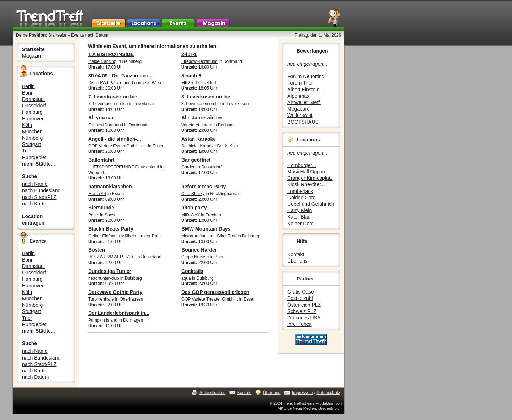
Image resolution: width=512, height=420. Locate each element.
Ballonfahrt (101, 160)
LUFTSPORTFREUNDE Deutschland (124, 167)
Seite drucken (212, 393)
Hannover (33, 119)
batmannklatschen (110, 187)
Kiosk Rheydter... (306, 184)
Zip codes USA (304, 318)
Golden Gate (301, 198)
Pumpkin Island (103, 320)
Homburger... (302, 165)
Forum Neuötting (306, 76)
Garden (188, 167)
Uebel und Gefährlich (311, 204)
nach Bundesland (41, 190)
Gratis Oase (301, 292)
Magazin (31, 56)
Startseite (57, 35)
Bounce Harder (199, 250)
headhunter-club (104, 278)
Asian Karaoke (199, 139)
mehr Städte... (39, 164)
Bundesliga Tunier (110, 271)
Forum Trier (300, 83)
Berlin (28, 86)
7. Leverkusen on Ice (113, 97)
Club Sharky (193, 194)
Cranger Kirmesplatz (310, 178)
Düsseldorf (34, 106)
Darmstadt (34, 99)
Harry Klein (300, 210)
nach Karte (34, 204)
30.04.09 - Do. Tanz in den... (120, 76)
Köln (27, 125)
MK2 (186, 83)
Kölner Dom (300, 224)
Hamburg (32, 112)
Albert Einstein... (305, 90)
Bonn (28, 93)
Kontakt (296, 254)
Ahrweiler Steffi (304, 102)
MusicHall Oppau (306, 172)
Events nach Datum (90, 35)
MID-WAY (191, 215)
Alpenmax (298, 96)
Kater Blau (299, 217)
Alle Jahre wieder (202, 118)
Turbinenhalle (101, 299)
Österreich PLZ (304, 305)
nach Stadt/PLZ (39, 197)
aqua (186, 278)
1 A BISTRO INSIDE (111, 54)
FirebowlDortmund (106, 125)
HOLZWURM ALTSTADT (112, 257)
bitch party (194, 208)
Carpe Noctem (195, 257)
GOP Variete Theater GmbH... (210, 299)
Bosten (97, 250)
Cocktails (192, 271)
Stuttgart (31, 144)
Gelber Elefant (102, 236)
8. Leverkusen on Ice (206, 97)
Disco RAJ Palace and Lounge (117, 83)
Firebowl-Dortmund (199, 61)
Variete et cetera (197, 125)
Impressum (302, 393)
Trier (27, 151)
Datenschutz (328, 393)
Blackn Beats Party (111, 229)
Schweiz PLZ (302, 311)
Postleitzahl (300, 298)
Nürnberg (32, 138)
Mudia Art (97, 194)
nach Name (35, 184)
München (32, 131)
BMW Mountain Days (206, 229)
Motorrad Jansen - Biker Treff (209, 236)
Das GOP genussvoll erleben (215, 292)
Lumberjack (300, 191)
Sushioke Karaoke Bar (202, 146)
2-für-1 (189, 54)
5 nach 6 (191, 76)
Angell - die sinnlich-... (115, 139)
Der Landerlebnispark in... (119, 313)
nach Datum (35, 377)
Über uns (297, 261)
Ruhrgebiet (34, 157)
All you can (102, 118)
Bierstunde (101, 208)
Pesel (94, 215)
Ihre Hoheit (299, 324)
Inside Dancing (102, 61)
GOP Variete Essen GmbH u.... (118, 146)
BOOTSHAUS (303, 122)
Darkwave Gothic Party (115, 292)
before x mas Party (204, 187)
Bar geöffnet (196, 160)
